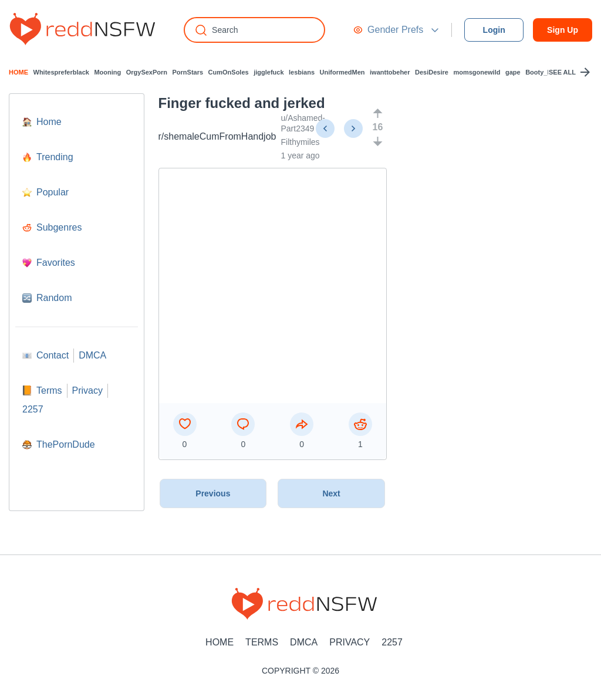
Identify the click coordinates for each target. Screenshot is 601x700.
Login (494, 30)
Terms (262, 642)
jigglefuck (269, 72)
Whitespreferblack (61, 72)
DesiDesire (432, 72)
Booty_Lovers (547, 72)
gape (513, 72)
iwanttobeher (390, 72)
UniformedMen (342, 72)
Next (331, 493)
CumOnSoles (229, 72)
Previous (213, 493)
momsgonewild (477, 72)
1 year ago (300, 155)
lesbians (302, 72)
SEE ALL (570, 72)
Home (220, 642)
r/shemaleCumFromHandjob (217, 136)
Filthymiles (300, 142)
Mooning (107, 72)
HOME (18, 72)
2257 (392, 642)
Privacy (350, 642)
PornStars (188, 72)
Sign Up (563, 30)
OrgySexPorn (147, 72)
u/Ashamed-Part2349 (303, 123)
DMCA (304, 642)
